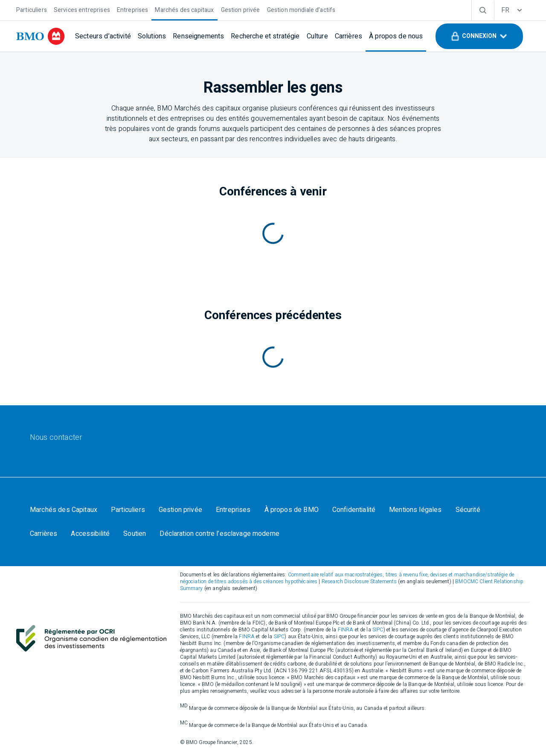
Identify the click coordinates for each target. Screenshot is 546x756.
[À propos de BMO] (292, 510)
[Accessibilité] (90, 534)
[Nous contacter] (56, 438)
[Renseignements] (198, 36)
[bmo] (41, 36)
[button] (479, 36)
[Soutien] (135, 534)
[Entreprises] (133, 9)
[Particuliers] (32, 9)
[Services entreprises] (82, 9)
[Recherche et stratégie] (265, 36)
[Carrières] (349, 36)
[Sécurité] (468, 510)
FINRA (346, 630)
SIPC (378, 630)
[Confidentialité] (354, 510)
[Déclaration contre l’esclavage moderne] (219, 534)
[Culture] (317, 36)
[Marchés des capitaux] (184, 9)
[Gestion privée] (241, 9)
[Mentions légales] (415, 510)
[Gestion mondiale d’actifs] (301, 9)
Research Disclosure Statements (359, 582)
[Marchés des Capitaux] (64, 510)
